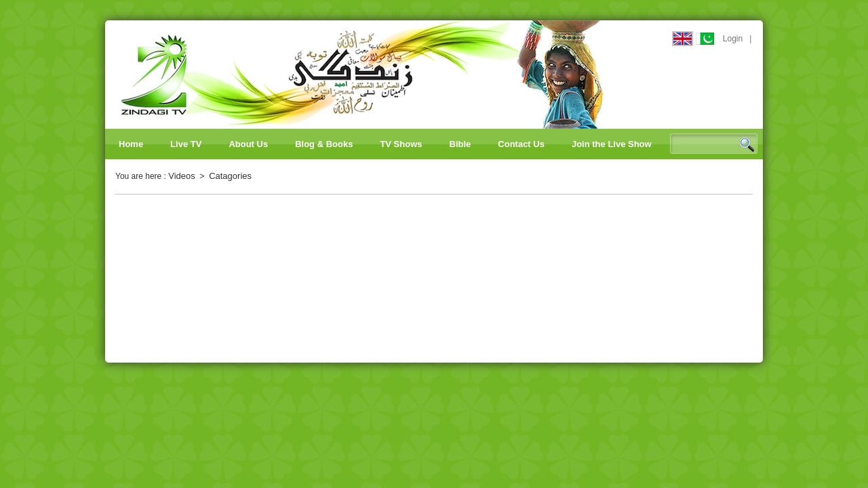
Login (733, 39)
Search (747, 144)
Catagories (230, 176)
